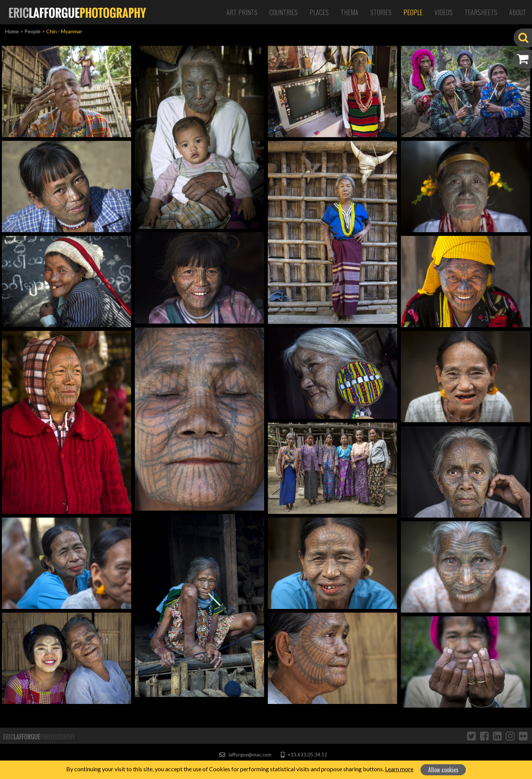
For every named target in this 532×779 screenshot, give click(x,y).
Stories (381, 12)
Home (12, 31)
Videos (444, 12)
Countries (284, 12)
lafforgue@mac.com (245, 755)
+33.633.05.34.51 (304, 755)
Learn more (399, 769)
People (413, 12)
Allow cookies (443, 770)
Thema (349, 12)
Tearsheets (481, 12)
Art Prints (242, 12)
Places (319, 12)
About (518, 12)
